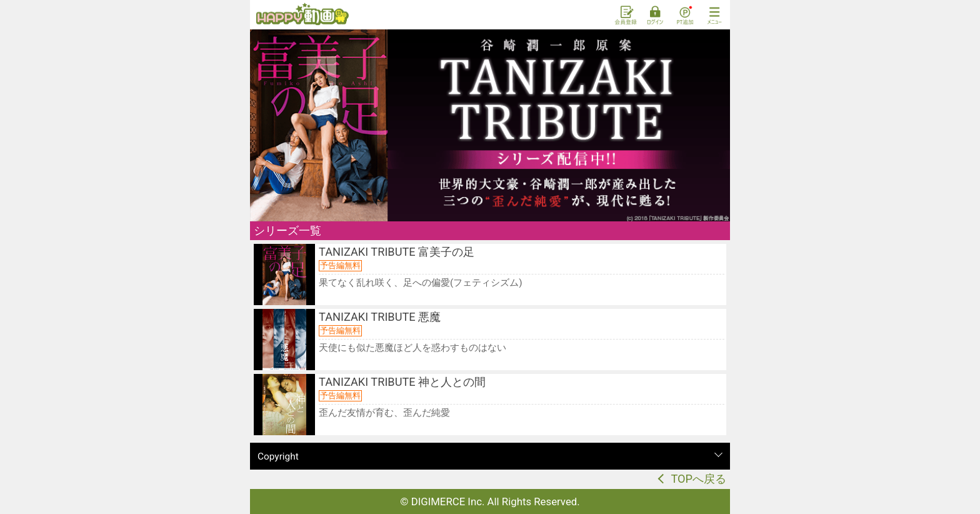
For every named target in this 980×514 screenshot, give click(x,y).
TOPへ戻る (698, 479)
